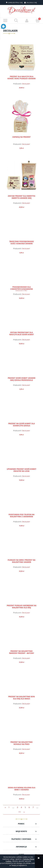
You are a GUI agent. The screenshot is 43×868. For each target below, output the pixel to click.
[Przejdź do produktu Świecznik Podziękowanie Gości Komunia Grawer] (21, 228)
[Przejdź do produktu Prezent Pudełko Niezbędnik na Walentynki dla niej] (21, 592)
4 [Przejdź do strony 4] (21, 807)
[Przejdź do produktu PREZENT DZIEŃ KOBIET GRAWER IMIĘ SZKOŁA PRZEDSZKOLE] (21, 365)
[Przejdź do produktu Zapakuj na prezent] (21, 116)
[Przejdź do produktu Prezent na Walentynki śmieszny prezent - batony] (21, 638)
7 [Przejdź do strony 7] (33, 807)
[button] (5, 21)
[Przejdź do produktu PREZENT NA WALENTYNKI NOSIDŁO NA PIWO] (21, 729)
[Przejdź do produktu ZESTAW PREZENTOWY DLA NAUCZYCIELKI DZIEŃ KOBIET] (21, 319)
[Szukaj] (16, 20)
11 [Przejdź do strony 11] (20, 812)
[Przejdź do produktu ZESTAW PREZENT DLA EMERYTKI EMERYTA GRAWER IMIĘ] (21, 176)
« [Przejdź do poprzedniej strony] (5, 807)
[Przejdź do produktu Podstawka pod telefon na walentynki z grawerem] (21, 501)
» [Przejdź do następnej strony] (24, 812)
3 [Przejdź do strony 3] (17, 807)
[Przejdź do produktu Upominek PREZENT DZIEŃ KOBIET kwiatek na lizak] (21, 456)
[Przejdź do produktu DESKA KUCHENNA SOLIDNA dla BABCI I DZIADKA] (21, 774)
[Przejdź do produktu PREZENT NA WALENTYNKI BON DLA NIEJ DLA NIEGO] (21, 683)
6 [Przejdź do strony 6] (29, 807)
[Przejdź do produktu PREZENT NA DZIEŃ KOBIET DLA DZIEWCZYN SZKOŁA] (21, 410)
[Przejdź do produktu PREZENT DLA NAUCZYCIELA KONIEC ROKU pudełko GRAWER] (21, 57)
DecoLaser (26, 84)
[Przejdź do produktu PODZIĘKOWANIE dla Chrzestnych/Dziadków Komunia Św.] (21, 274)
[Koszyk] (38, 20)
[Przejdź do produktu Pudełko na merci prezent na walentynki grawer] (21, 547)
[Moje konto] (27, 21)
